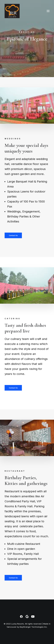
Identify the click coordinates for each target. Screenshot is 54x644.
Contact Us (13, 235)
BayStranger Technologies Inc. (34, 627)
